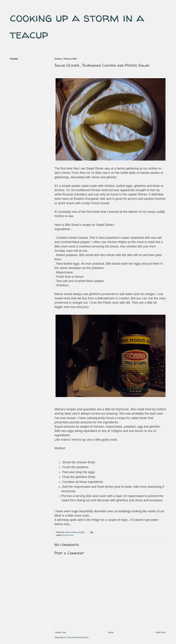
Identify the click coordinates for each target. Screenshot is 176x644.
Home (111, 632)
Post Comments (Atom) (78, 637)
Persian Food (68, 535)
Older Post (160, 632)
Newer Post (61, 632)
